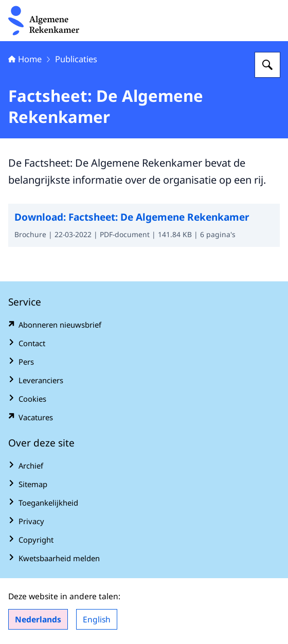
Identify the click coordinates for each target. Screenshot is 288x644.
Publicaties (76, 59)
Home (25, 59)
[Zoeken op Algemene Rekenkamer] (267, 65)
